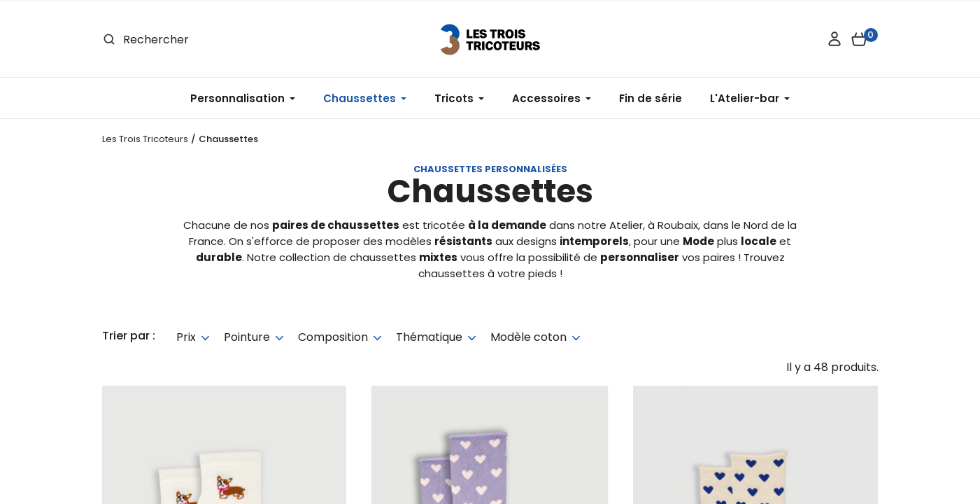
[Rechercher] (205, 40)
